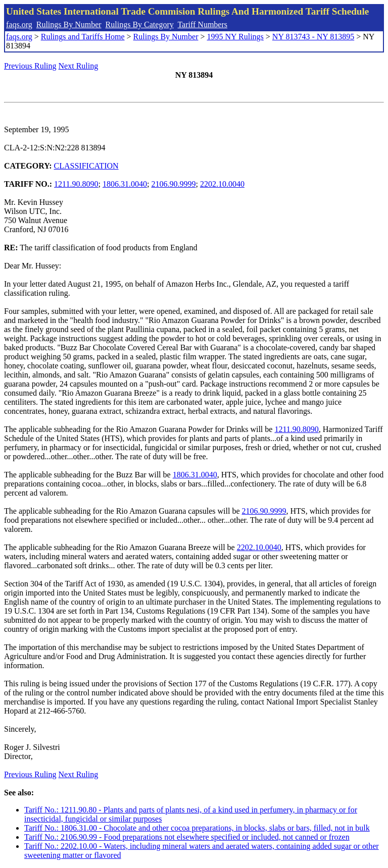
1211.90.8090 (76, 184)
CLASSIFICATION (86, 166)
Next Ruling (79, 66)
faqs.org (19, 24)
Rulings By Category (140, 24)
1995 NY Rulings (235, 37)
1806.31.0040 (125, 184)
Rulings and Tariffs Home (83, 37)
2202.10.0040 (222, 184)
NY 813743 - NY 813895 (313, 37)
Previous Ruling (30, 66)
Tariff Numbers (202, 24)
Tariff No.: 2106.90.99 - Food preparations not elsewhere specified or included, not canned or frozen (187, 837)
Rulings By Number (69, 24)
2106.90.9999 (173, 184)
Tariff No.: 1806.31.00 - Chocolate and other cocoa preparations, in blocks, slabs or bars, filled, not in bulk (197, 828)
